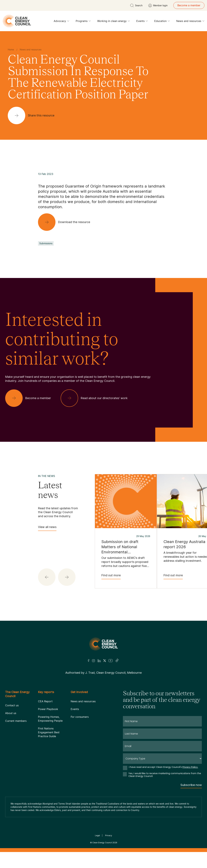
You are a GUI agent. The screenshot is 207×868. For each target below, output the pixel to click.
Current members (16, 721)
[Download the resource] (67, 222)
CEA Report (45, 701)
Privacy (109, 835)
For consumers (80, 717)
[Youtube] (111, 661)
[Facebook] (89, 661)
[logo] (17, 21)
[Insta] (93, 661)
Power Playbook (48, 709)
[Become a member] (31, 398)
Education (162, 22)
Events (142, 22)
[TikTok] (117, 661)
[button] (47, 577)
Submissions (46, 243)
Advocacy (61, 22)
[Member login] (158, 5)
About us (11, 713)
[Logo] (103, 644)
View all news (47, 528)
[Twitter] (105, 661)
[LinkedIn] (99, 661)
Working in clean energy (114, 22)
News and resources (190, 22)
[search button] (136, 5)
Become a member (189, 5)
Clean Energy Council (102, 843)
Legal (97, 835)
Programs (83, 22)
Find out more (111, 576)
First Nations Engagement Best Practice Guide (49, 732)
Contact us (12, 705)
